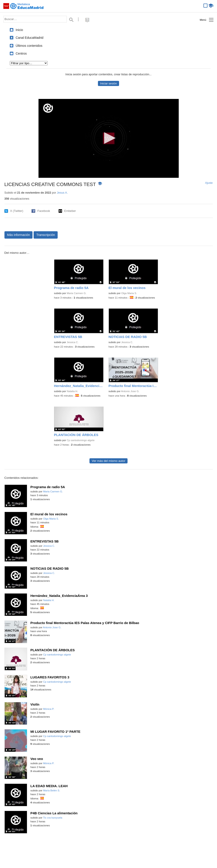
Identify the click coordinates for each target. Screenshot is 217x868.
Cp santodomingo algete (81, 440)
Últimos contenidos (29, 46)
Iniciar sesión (108, 83)
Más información (19, 235)
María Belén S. (52, 790)
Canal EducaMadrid (29, 38)
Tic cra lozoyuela (53, 818)
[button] (108, 138)
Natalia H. (72, 391)
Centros (21, 53)
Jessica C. (73, 342)
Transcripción (46, 235)
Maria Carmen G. (77, 293)
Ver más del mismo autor (108, 461)
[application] (109, 138)
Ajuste (209, 183)
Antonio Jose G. (130, 391)
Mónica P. (49, 709)
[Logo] (48, 108)
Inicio (19, 30)
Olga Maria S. (129, 293)
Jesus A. (62, 193)
